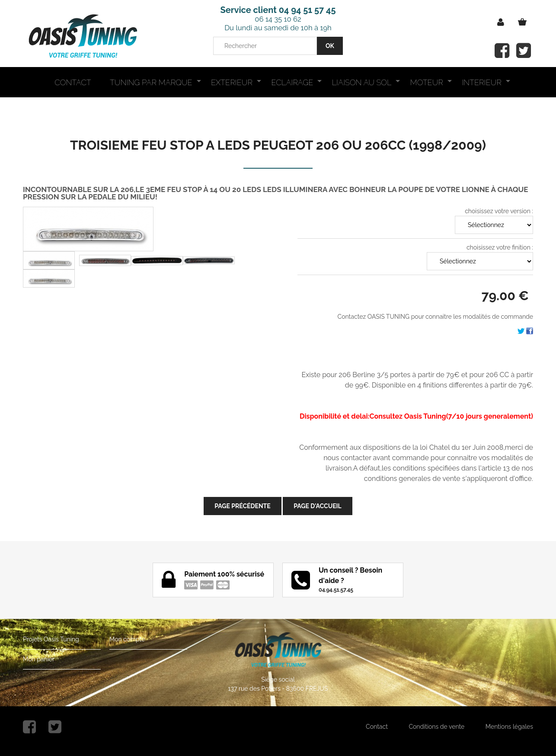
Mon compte (127, 639)
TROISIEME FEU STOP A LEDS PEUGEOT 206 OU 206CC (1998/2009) (278, 145)
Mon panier (39, 659)
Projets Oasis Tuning (51, 639)
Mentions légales (509, 727)
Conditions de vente (436, 727)
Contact (377, 727)
